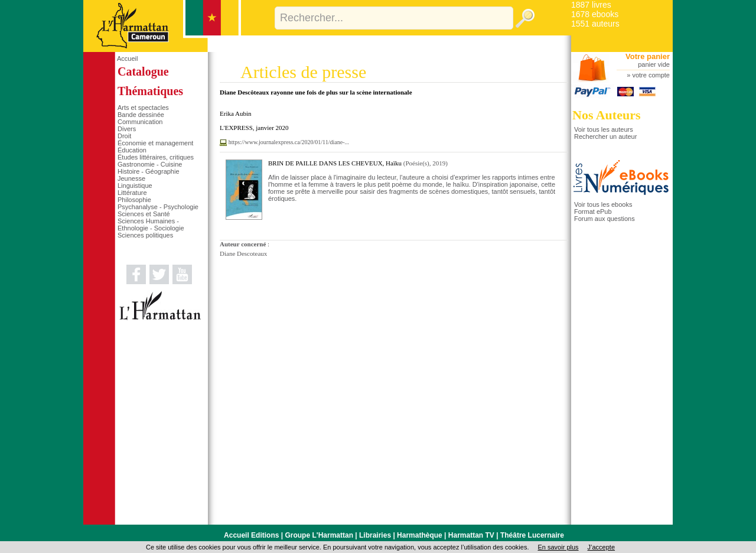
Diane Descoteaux (243, 253)
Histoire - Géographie (149, 171)
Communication (140, 122)
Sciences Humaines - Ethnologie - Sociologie (151, 225)
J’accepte (601, 547)
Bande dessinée (141, 115)
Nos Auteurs (607, 115)
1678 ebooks (595, 14)
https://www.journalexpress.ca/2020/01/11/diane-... (289, 142)
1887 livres (591, 5)
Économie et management (155, 143)
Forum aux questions (605, 219)
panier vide (654, 64)
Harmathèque (420, 535)
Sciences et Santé (144, 214)
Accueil (127, 58)
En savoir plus (558, 547)
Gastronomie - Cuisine (150, 164)
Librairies (375, 535)
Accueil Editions (251, 535)
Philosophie (134, 200)
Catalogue (143, 71)
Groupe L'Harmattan (319, 535)
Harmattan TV (471, 535)
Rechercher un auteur (605, 136)
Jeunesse (131, 178)
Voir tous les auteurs (604, 129)
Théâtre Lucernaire (532, 535)
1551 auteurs (595, 24)
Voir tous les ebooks (603, 204)
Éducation (132, 150)
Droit (124, 136)
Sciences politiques (145, 235)
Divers (127, 129)
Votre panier (648, 56)
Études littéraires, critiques (156, 157)
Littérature (132, 193)
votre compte (651, 75)
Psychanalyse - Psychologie (158, 207)
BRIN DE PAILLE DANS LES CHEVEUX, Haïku (335, 163)
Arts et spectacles (143, 108)
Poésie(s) (417, 163)
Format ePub (593, 212)
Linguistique (135, 186)
